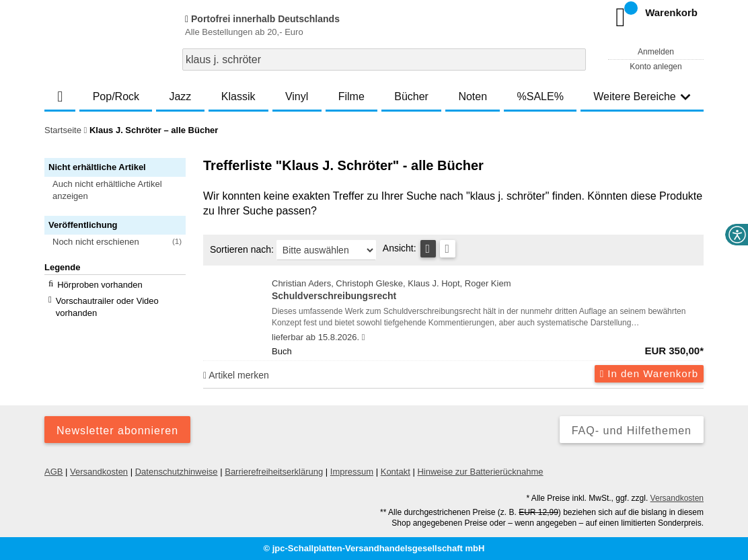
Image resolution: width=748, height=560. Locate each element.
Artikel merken (236, 375)
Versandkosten (99, 472)
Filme (351, 96)
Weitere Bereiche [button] (642, 96)
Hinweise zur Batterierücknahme (480, 472)
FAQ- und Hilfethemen (632, 431)
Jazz (180, 96)
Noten (473, 96)
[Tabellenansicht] (428, 249)
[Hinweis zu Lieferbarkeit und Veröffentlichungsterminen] (364, 337)
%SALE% (540, 96)
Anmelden (656, 52)
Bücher (411, 96)
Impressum (352, 472)
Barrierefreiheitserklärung (274, 472)
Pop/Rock (116, 96)
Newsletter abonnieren (117, 431)
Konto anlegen (656, 67)
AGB (53, 472)
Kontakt (396, 472)
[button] (121, 190)
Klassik (238, 96)
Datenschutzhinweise (177, 472)
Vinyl (297, 96)
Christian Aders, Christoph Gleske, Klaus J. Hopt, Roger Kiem (488, 291)
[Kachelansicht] (448, 249)
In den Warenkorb (649, 373)
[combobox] (384, 59)
